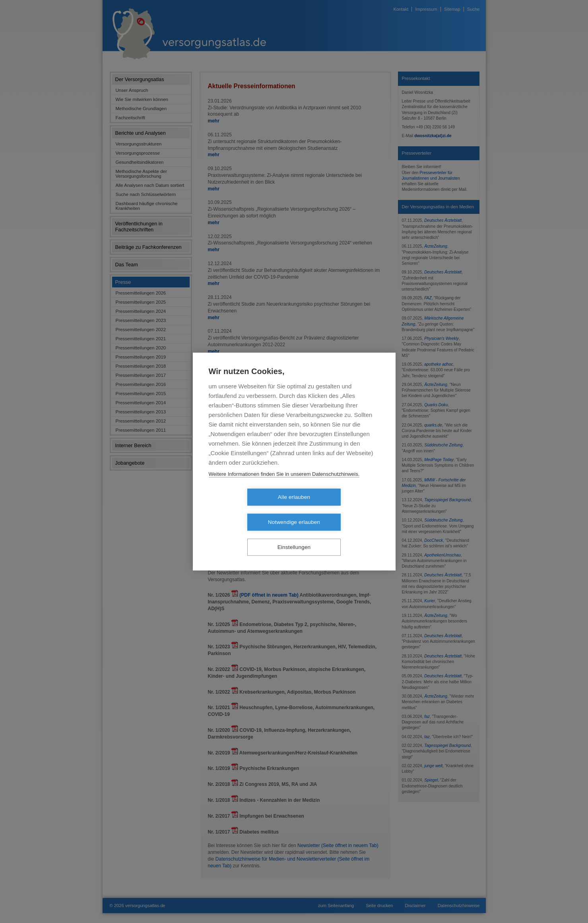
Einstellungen (294, 535)
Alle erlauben (248, 510)
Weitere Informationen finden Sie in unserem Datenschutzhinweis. (284, 487)
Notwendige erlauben (340, 510)
